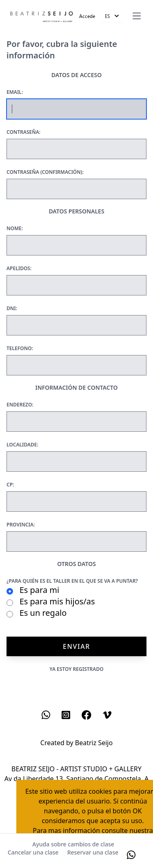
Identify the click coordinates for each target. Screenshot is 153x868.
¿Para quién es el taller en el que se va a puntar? (72, 581)
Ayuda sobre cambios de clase (73, 844)
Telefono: (20, 349)
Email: (15, 92)
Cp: (10, 485)
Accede (87, 16)
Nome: (15, 229)
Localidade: (22, 445)
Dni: (12, 309)
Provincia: (21, 525)
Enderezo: (20, 405)
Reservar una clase (93, 852)
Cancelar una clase (33, 852)
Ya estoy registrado (76, 669)
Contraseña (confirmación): (45, 172)
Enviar (76, 646)
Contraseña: (23, 132)
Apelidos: (19, 269)
